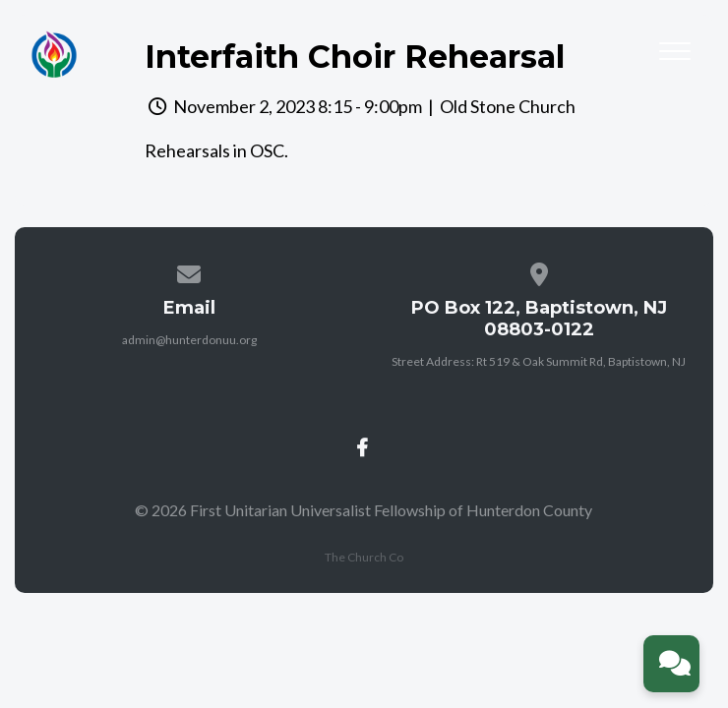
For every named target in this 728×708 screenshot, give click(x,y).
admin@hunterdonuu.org (189, 340)
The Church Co (364, 557)
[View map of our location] (539, 271)
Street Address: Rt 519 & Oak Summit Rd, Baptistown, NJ (539, 361)
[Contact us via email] (190, 271)
